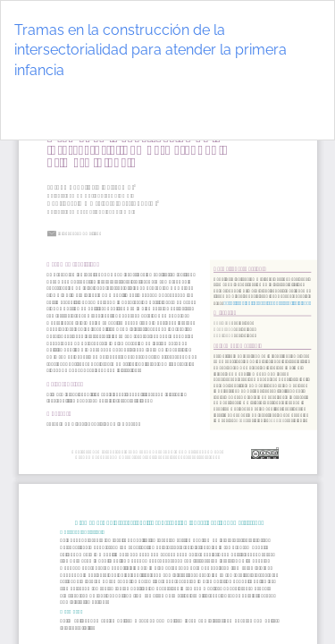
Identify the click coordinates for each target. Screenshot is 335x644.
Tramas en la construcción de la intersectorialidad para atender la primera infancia (151, 51)
